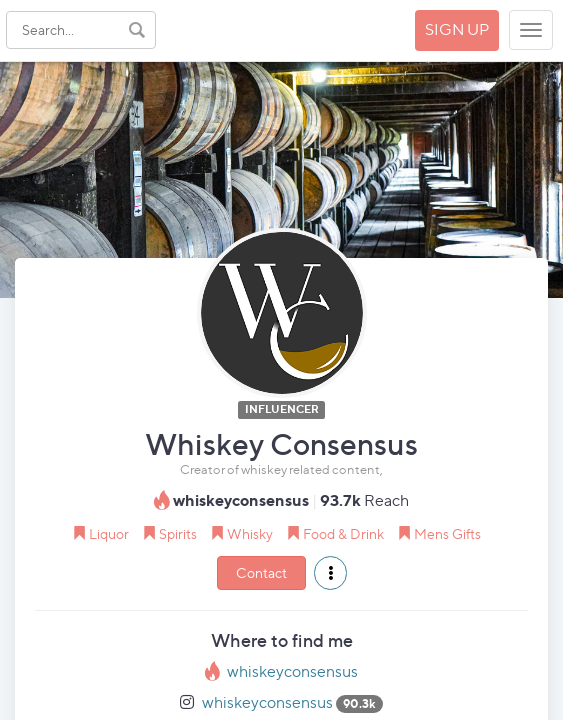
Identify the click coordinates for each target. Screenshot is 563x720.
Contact (261, 572)
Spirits (178, 533)
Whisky (250, 533)
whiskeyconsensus (292, 671)
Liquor (109, 533)
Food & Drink (343, 533)
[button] (330, 573)
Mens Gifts (447, 533)
